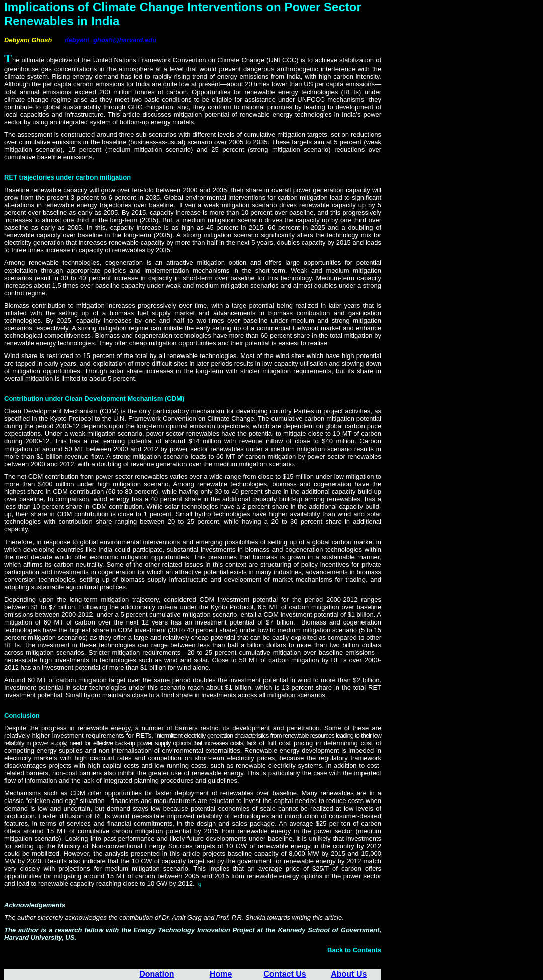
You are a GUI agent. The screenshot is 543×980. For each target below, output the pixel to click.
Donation (157, 974)
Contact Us (285, 974)
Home (221, 974)
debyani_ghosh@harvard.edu (111, 40)
